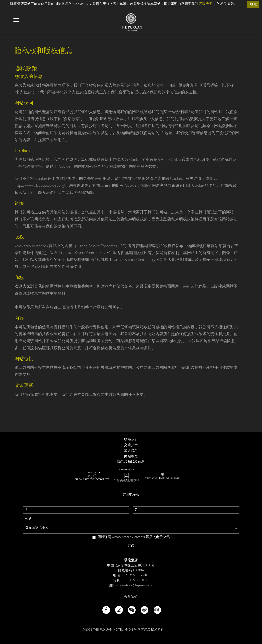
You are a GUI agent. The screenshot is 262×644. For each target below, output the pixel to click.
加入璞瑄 (131, 451)
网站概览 (131, 457)
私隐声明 (206, 4)
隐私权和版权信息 (131, 462)
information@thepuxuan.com (135, 586)
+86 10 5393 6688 (135, 576)
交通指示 (131, 445)
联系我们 (131, 440)
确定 (253, 4)
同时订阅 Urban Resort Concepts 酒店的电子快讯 (131, 537)
